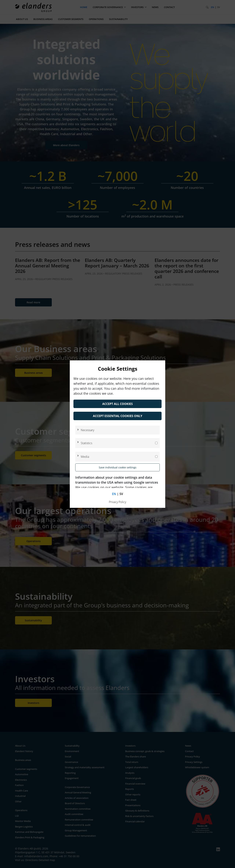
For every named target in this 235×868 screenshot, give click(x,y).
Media (85, 457)
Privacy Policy (117, 502)
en (114, 494)
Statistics (86, 443)
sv (121, 494)
